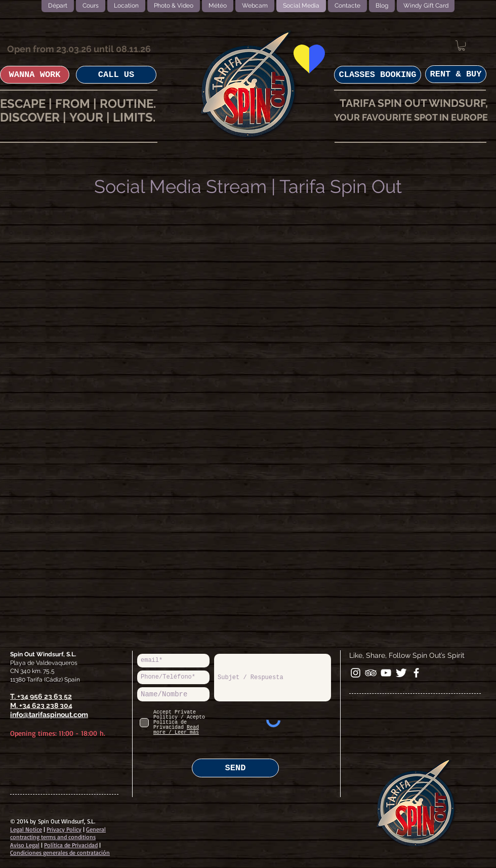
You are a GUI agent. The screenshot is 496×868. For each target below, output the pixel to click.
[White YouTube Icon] (386, 673)
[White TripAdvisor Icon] (371, 673)
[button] (462, 46)
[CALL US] (116, 75)
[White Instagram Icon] (356, 673)
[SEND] (235, 768)
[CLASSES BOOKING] (378, 75)
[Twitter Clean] (401, 673)
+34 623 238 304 (46, 705)
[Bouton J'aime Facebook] (465, 674)
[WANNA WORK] (35, 75)
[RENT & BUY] (456, 74)
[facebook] (416, 673)
